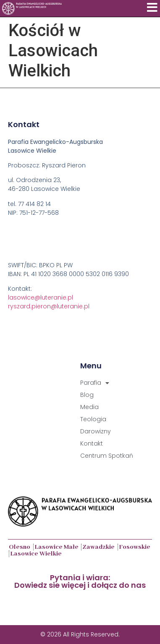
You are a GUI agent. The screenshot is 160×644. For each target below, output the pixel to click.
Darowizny (96, 431)
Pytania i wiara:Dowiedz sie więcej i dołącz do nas (80, 581)
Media (89, 407)
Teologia (93, 419)
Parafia (95, 383)
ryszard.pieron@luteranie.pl (49, 306)
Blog (87, 395)
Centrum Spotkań (107, 456)
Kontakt (92, 443)
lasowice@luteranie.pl (41, 297)
